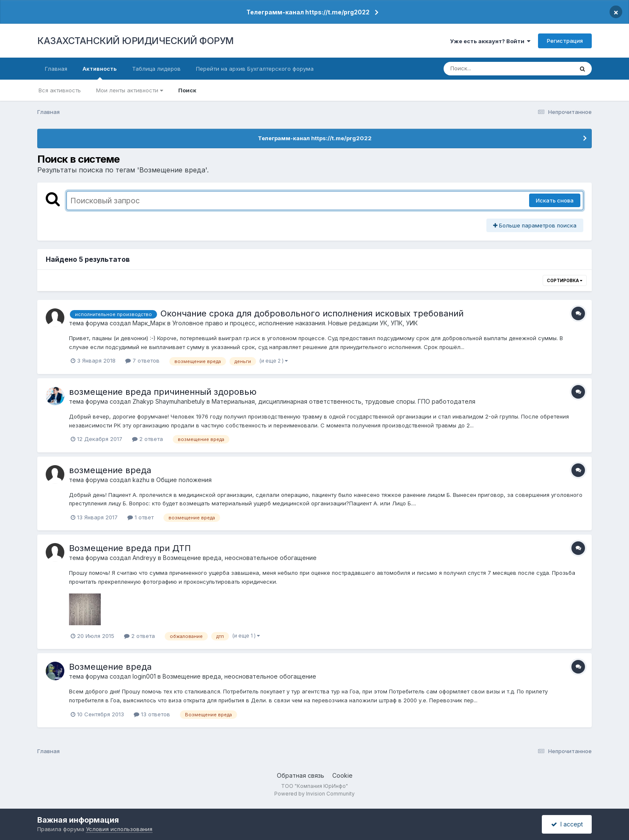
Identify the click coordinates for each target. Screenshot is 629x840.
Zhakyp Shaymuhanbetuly (169, 401)
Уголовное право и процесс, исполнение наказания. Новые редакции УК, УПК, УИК (295, 323)
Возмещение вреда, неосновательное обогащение (240, 558)
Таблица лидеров (156, 69)
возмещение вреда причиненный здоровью (163, 392)
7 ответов (142, 360)
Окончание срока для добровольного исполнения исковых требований (312, 313)
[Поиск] (492, 69)
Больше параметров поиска (535, 225)
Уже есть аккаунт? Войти (490, 41)
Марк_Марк (149, 323)
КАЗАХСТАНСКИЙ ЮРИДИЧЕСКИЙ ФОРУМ (135, 41)
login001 (144, 676)
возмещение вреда (110, 470)
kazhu (141, 480)
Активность (100, 72)
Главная (56, 69)
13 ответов (152, 714)
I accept (567, 824)
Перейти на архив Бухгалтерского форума (255, 69)
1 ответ (141, 517)
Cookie (342, 775)
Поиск (187, 90)
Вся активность (60, 90)
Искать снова (555, 200)
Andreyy (144, 558)
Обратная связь (301, 775)
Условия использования (119, 829)
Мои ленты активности (130, 90)
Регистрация (565, 41)
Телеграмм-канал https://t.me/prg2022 (308, 12)
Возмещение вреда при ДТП (130, 548)
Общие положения (184, 480)
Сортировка (565, 280)
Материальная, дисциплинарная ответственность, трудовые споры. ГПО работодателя (343, 401)
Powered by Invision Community (314, 794)
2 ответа (148, 439)
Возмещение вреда (110, 667)
